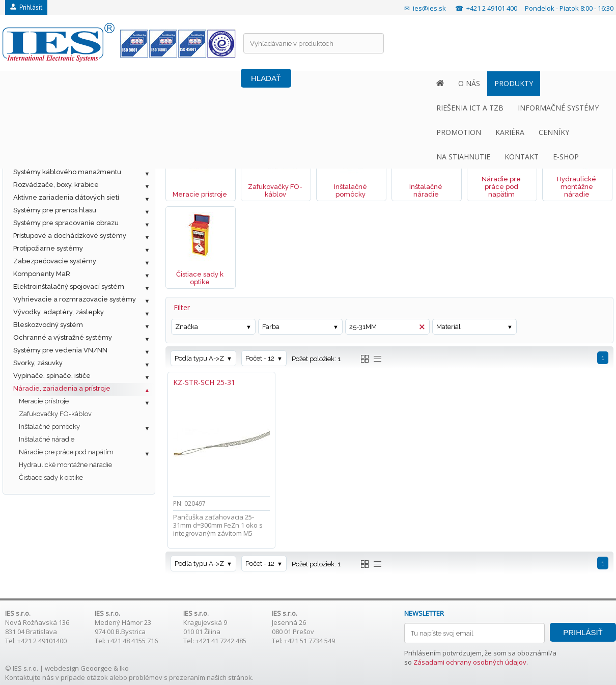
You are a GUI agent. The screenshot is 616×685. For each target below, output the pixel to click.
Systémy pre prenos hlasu (55, 210)
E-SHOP (575, 83)
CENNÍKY (415, 83)
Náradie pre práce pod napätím (66, 452)
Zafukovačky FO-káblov (55, 414)
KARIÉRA (371, 83)
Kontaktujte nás (30, 677)
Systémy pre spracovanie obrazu (66, 223)
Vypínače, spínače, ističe (52, 376)
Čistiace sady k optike (51, 477)
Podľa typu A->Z (199, 358)
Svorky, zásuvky (38, 363)
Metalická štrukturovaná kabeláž (65, 134)
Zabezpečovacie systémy (55, 261)
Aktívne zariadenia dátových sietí (66, 197)
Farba (271, 327)
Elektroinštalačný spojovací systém (69, 286)
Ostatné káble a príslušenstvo (60, 159)
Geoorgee (96, 668)
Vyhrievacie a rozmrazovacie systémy (75, 299)
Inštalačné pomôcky (49, 427)
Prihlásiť (26, 7)
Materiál (449, 327)
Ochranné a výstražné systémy (63, 337)
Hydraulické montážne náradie (65, 465)
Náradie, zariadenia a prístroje (62, 388)
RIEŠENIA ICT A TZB (155, 83)
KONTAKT (531, 83)
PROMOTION (320, 83)
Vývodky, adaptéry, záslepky (59, 312)
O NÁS (43, 83)
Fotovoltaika (33, 121)
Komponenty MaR (42, 274)
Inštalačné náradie (47, 439)
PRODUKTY (87, 83)
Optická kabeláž (39, 146)
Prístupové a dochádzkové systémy (70, 236)
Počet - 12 (260, 358)
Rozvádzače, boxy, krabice (56, 185)
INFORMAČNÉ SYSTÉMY (243, 83)
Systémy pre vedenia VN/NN (60, 350)
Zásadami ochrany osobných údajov (470, 662)
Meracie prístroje (44, 401)
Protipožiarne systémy (48, 248)
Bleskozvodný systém (48, 325)
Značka (187, 327)
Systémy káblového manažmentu (67, 172)
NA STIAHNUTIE (472, 83)
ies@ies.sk (429, 8)
